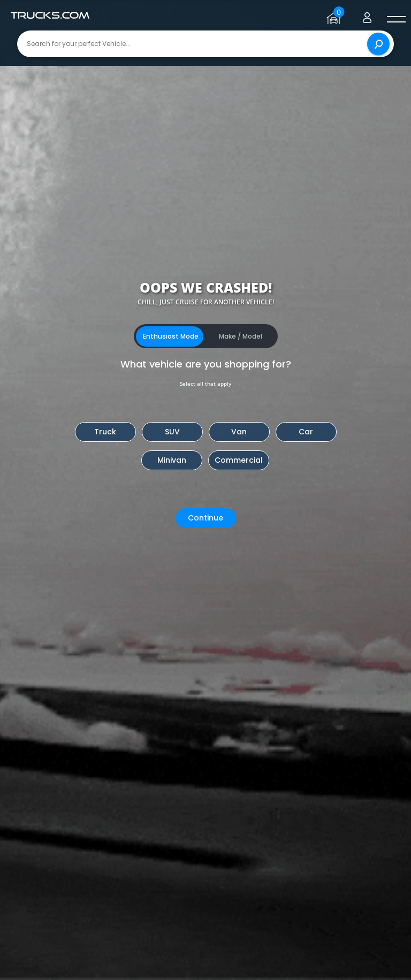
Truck (105, 432)
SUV (172, 432)
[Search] (378, 44)
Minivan (172, 460)
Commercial (239, 460)
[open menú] (396, 20)
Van (239, 432)
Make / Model (241, 336)
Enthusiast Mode (171, 336)
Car (306, 432)
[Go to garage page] (335, 16)
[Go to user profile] (367, 16)
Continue (205, 518)
